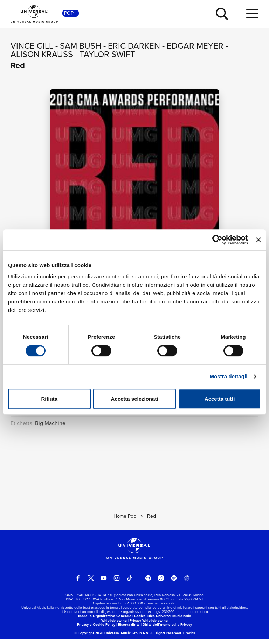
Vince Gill (32, 46)
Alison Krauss (42, 54)
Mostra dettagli (228, 376)
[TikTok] (130, 583)
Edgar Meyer (195, 46)
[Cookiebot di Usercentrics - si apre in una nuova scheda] (217, 240)
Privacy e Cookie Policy (96, 629)
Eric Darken (134, 46)
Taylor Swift (107, 54)
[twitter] (91, 583)
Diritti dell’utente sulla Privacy (167, 629)
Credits (189, 638)
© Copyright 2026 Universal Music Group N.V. (112, 638)
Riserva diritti (129, 629)
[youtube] (104, 583)
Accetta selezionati (134, 399)
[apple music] (161, 583)
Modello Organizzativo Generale (105, 621)
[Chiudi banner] (258, 240)
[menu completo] (252, 14)
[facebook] (78, 583)
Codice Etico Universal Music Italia (163, 621)
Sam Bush (81, 46)
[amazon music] (174, 583)
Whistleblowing (114, 625)
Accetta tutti (220, 399)
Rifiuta (49, 399)
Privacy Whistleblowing (149, 625)
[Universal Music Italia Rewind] (187, 583)
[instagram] (117, 583)
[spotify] (148, 583)
